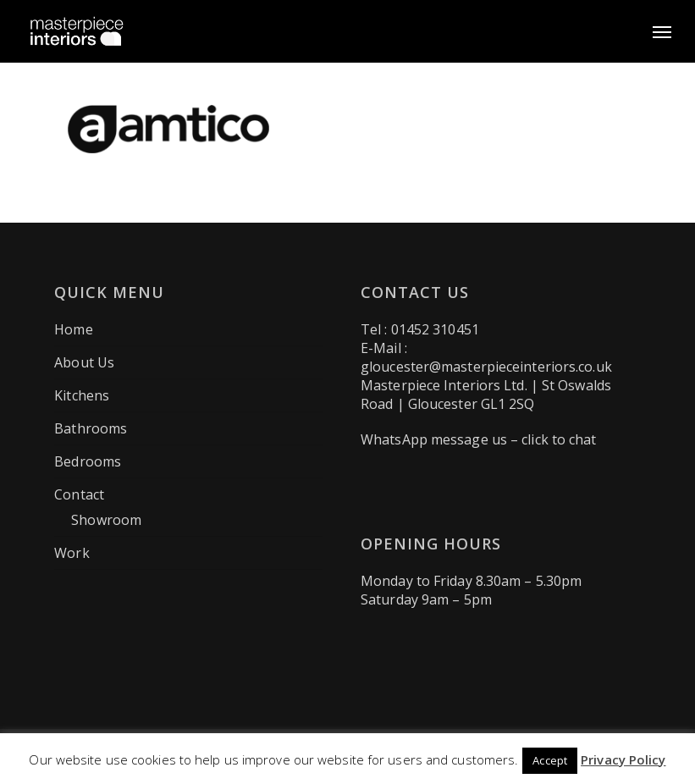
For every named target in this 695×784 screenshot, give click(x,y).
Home (73, 329)
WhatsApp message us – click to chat (479, 439)
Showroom (106, 520)
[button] (662, 31)
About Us (84, 362)
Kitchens (82, 395)
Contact (79, 494)
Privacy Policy (623, 759)
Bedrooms (88, 461)
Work (72, 553)
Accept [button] (550, 760)
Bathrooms (91, 428)
